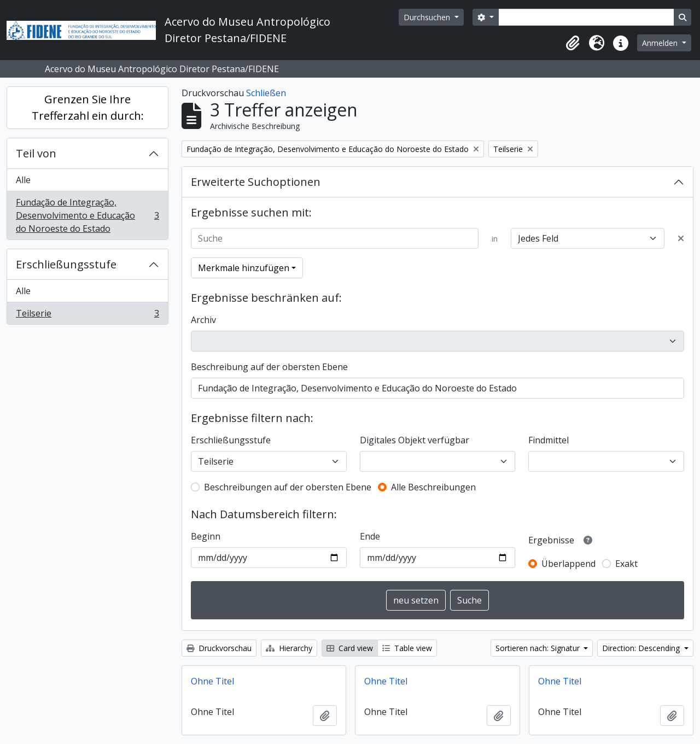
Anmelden (661, 43)
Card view (350, 648)
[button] (573, 43)
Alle (23, 180)
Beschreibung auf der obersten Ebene (269, 367)
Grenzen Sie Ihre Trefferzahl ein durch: (88, 107)
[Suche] (335, 238)
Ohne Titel (212, 681)
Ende (370, 536)
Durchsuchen (428, 17)
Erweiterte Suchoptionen (256, 182)
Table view (407, 648)
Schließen (266, 93)
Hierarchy (289, 648)
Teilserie (87, 315)
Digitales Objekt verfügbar (415, 440)
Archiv (203, 320)
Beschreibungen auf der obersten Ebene (288, 487)
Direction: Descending (642, 648)
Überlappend (568, 564)
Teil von (36, 153)
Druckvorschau (219, 648)
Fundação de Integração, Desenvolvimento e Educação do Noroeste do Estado (87, 215)
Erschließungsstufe (66, 264)
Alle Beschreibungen (433, 487)
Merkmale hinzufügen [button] (244, 268)
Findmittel (549, 440)
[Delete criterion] (681, 238)
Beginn (206, 536)
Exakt (626, 564)
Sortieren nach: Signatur (539, 648)
